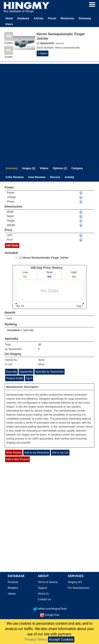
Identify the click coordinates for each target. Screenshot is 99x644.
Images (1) (29, 168)
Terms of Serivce (48, 582)
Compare (77, 168)
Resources (67, 18)
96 (40, 345)
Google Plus (50, 615)
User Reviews (37, 177)
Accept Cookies (61, 639)
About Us (43, 594)
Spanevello (26, 372)
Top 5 (29, 378)
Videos (44, 168)
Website (60, 43)
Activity (69, 177)
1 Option (43, 53)
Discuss (55, 177)
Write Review (14, 453)
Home (9, 18)
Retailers (13, 588)
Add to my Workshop (37, 453)
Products (13, 582)
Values (12, 594)
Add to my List (60, 453)
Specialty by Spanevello (49, 372)
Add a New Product (17, 459)
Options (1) (60, 168)
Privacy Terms (36, 639)
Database (23, 18)
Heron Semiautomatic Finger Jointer (46, 258)
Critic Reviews (15, 177)
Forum (52, 18)
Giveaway (85, 18)
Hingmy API (75, 582)
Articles (39, 18)
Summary (12, 168)
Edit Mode (12, 245)
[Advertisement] (49, 113)
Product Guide (15, 378)
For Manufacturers (79, 588)
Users (9, 24)
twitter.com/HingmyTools (50, 609)
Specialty (28, 330)
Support (42, 588)
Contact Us (44, 599)
